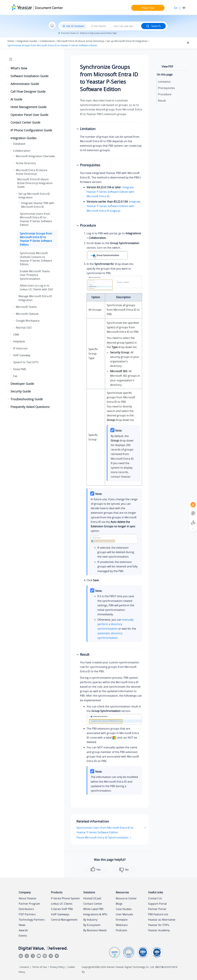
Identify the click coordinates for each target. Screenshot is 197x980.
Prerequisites (166, 88)
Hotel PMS (20, 369)
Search (153, 26)
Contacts (24, 967)
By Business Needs (95, 930)
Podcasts (121, 930)
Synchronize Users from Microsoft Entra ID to (36, 219)
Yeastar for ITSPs (159, 925)
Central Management (64, 920)
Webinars (122, 925)
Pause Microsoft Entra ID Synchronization (102, 837)
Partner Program (29, 904)
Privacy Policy (57, 967)
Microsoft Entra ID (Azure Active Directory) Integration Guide (35, 183)
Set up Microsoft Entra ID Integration (127, 41)
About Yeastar (28, 898)
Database (19, 144)
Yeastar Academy (159, 930)
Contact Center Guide (25, 122)
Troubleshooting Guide (27, 399)
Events (23, 936)
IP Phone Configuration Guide (31, 130)
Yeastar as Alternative (162, 920)
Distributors (26, 909)
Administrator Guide (25, 84)
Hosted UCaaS (92, 898)
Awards (23, 930)
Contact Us (155, 898)
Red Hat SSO (24, 328)
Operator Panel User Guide (29, 115)
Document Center (49, 8)
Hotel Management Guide (28, 107)
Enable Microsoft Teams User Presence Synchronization (35, 275)
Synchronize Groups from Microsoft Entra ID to (52, 45)
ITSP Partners (27, 914)
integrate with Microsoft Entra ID (110, 192)
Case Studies (124, 909)
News (22, 925)
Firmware (122, 920)
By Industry (90, 920)
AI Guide (16, 99)
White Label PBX (93, 909)
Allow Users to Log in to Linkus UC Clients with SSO (36, 287)
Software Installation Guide (29, 76)
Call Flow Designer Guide (28, 91)
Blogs (119, 904)
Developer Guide (22, 384)
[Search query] (126, 26)
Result (162, 101)
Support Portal (157, 904)
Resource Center (126, 898)
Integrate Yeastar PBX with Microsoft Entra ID (38, 205)
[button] (8, 68)
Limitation (164, 82)
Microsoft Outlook (27, 314)
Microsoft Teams (26, 307)
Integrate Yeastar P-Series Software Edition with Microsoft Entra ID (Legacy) (113, 206)
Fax (15, 376)
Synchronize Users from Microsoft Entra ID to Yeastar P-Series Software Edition (105, 830)
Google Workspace (28, 321)
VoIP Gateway (22, 355)
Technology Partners (32, 920)
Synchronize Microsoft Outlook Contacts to (36, 259)
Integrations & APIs (95, 914)
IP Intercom (20, 348)
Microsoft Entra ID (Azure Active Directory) (81, 41)
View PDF (167, 67)
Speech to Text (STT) (26, 362)
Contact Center (93, 904)
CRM (16, 335)
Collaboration (47, 41)
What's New (19, 68)
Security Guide (21, 391)
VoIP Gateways (60, 914)
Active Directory (26, 163)
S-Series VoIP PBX (62, 909)
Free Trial (148, 8)
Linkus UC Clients (62, 904)
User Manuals (124, 914)
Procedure (165, 94)
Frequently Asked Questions (30, 407)
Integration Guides (27, 41)
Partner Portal (157, 909)
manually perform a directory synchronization (115, 624)
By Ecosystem (92, 925)
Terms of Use (39, 967)
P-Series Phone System (65, 898)
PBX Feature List (158, 914)
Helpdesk (19, 341)
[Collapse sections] (188, 43)
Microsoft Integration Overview (35, 156)
